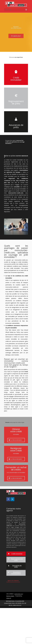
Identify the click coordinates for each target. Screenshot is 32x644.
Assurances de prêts (16, 132)
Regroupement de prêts (16, 108)
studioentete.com (19, 630)
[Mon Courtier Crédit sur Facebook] (8, 535)
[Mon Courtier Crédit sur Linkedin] (12, 535)
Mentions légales (10, 632)
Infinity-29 (9, 634)
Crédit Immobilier (16, 84)
